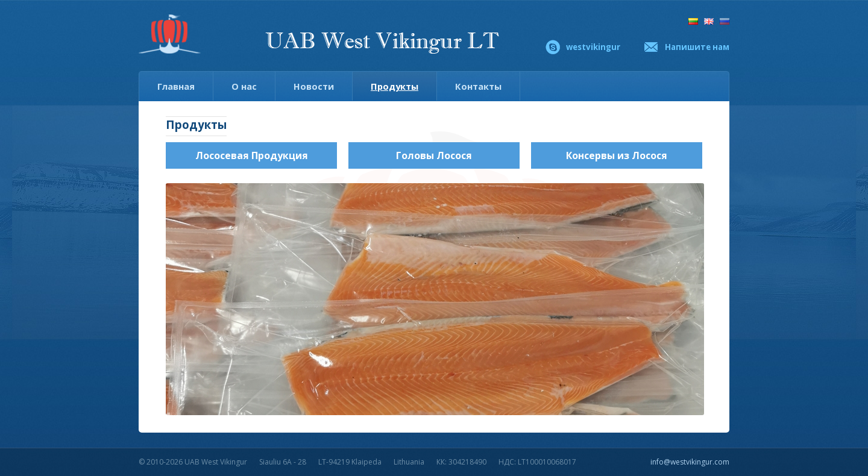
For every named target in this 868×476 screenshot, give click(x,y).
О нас (244, 86)
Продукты (395, 86)
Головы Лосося (434, 155)
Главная (176, 86)
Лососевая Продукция (252, 155)
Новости (314, 86)
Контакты (478, 86)
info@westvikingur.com (690, 462)
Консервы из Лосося (617, 155)
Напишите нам (697, 47)
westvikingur (593, 47)
